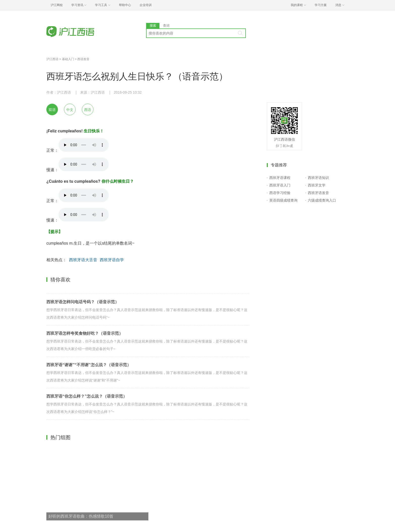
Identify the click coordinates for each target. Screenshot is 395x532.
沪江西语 (52, 59)
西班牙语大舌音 (83, 260)
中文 (70, 110)
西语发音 (83, 59)
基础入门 (68, 59)
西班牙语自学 (112, 260)
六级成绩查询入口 (322, 200)
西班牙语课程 (280, 178)
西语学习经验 (280, 193)
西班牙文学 (317, 185)
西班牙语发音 (318, 193)
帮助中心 (125, 5)
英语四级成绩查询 (283, 200)
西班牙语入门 (280, 185)
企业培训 (146, 5)
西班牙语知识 (318, 178)
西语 (88, 110)
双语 (52, 110)
